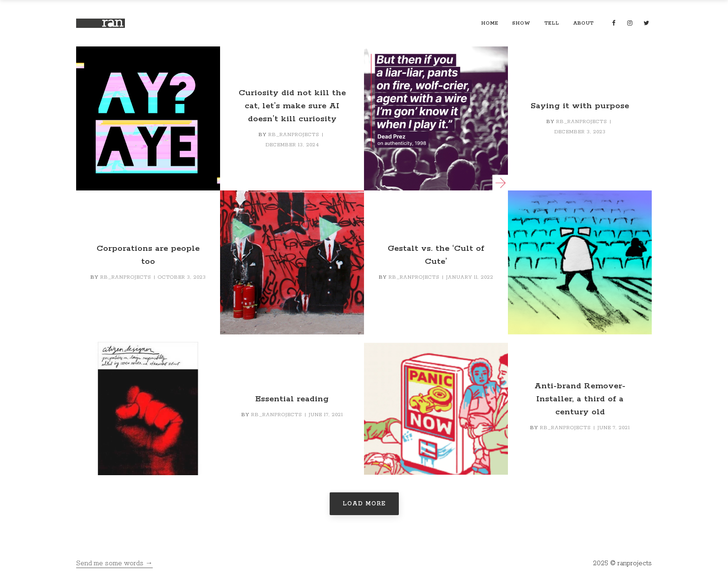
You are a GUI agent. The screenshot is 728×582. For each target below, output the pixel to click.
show (521, 23)
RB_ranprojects (294, 135)
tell (552, 23)
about (583, 23)
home (490, 23)
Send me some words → (114, 563)
